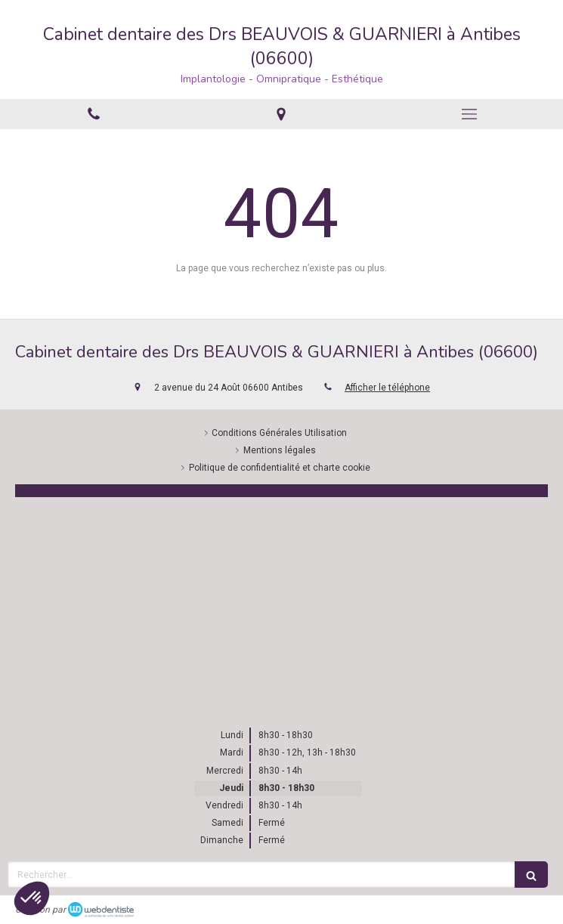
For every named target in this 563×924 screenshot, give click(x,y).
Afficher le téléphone (387, 388)
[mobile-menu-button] (469, 114)
